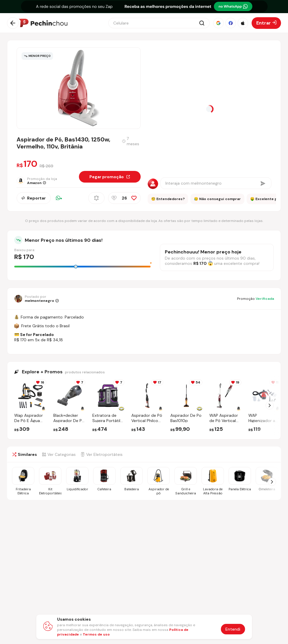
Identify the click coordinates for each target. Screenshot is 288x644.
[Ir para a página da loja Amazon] (37, 181)
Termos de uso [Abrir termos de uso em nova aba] (96, 634)
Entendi (233, 629)
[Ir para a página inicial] (43, 23)
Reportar (34, 198)
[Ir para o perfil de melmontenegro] (37, 299)
